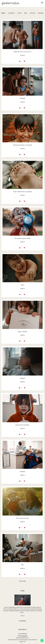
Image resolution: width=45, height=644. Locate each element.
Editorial (41, 13)
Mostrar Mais (22, 581)
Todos (3, 13)
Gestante (32, 13)
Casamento (11, 13)
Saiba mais (22, 616)
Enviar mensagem (23, 636)
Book (26, 13)
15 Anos (19, 13)
